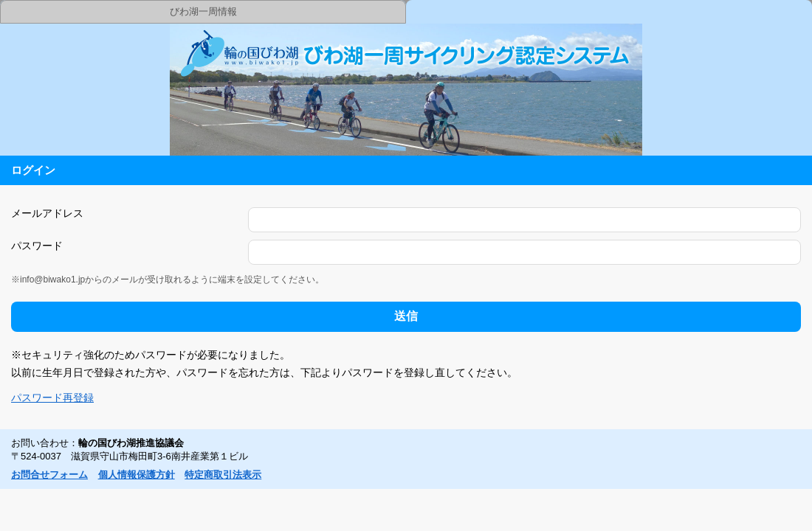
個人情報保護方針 (137, 475)
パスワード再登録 (52, 398)
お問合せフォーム (49, 475)
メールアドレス (47, 213)
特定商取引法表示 (223, 475)
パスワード (37, 246)
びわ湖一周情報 (203, 11)
